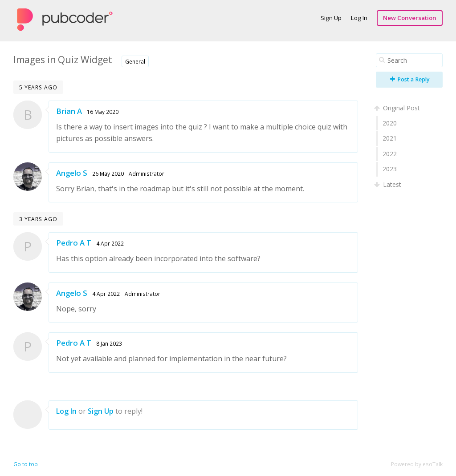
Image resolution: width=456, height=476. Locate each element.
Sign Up (331, 18)
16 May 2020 (103, 112)
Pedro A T (74, 243)
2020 (390, 123)
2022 (390, 154)
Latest (389, 184)
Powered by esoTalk (417, 464)
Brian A (69, 111)
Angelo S (72, 173)
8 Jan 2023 (109, 343)
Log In (359, 18)
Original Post (398, 108)
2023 (390, 169)
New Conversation (410, 18)
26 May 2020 (108, 173)
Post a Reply (410, 79)
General (135, 61)
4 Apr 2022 (110, 243)
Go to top (26, 464)
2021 (390, 138)
